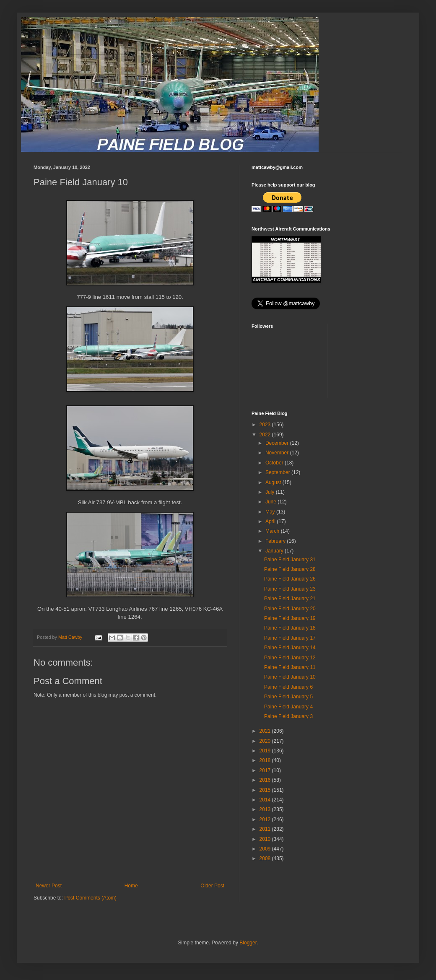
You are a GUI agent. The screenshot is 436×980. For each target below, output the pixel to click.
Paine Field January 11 (290, 667)
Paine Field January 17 (290, 638)
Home (131, 886)
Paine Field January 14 (290, 648)
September (278, 472)
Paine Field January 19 (290, 618)
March (273, 531)
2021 (266, 731)
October (275, 463)
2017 (266, 770)
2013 (266, 809)
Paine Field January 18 (290, 628)
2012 (266, 819)
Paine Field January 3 (288, 716)
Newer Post (49, 886)
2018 (266, 760)
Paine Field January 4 (288, 707)
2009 (266, 849)
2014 (266, 800)
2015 (266, 790)
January (275, 551)
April (271, 521)
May (271, 512)
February (276, 541)
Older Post (212, 886)
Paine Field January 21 (290, 599)
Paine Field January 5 (288, 697)
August (274, 482)
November (278, 453)
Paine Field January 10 (290, 677)
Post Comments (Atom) (90, 898)
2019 (266, 751)
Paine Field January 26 (290, 579)
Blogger (248, 943)
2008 (266, 858)
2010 (266, 839)
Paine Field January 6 (288, 687)
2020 (266, 741)
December (278, 443)
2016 (266, 780)
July (271, 492)
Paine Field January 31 (290, 560)
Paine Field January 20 (290, 609)
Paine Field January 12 (290, 658)
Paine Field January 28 (290, 569)
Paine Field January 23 (290, 589)
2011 (266, 829)
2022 (266, 435)
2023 (266, 425)
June (271, 502)
